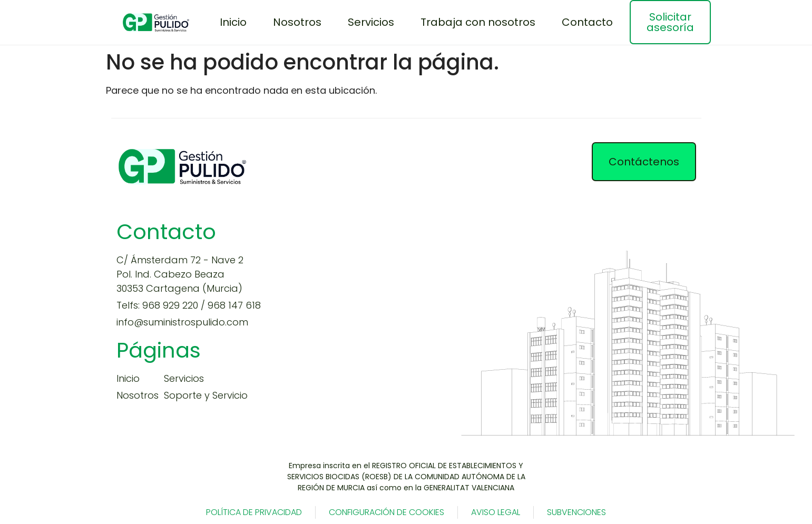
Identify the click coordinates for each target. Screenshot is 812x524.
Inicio (233, 22)
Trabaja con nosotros (478, 22)
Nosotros (297, 22)
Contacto (587, 22)
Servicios (371, 22)
